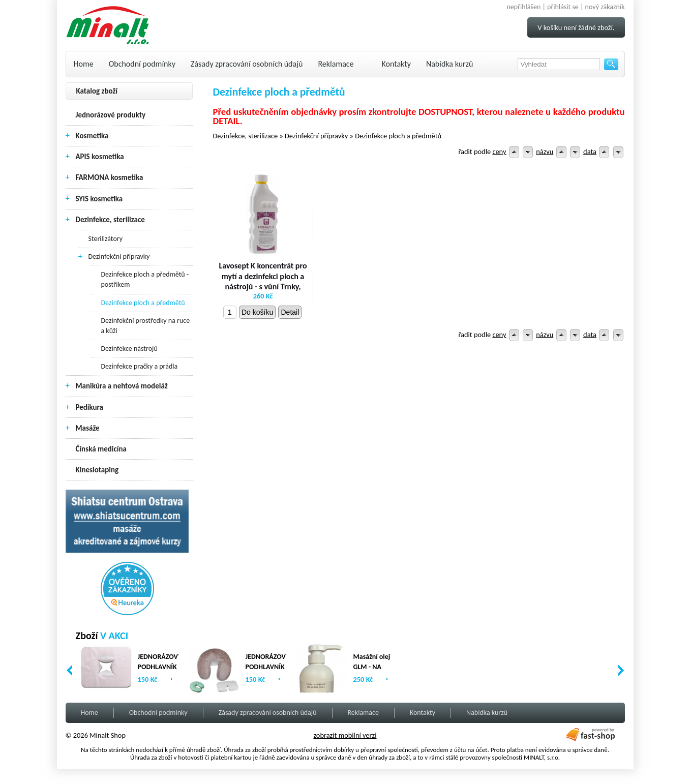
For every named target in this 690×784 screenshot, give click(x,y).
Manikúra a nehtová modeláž (122, 386)
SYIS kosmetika (99, 199)
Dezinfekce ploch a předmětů (143, 303)
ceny (499, 151)
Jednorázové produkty (111, 115)
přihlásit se (563, 7)
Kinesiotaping (97, 470)
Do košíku (257, 312)
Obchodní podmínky (142, 64)
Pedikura (90, 407)
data (590, 151)
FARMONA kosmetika (110, 177)
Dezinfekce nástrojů (129, 349)
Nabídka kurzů (450, 64)
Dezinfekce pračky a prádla (140, 366)
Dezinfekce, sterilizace (110, 220)
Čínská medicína (101, 449)
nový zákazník (605, 7)
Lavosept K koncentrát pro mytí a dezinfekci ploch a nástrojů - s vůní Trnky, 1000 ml (263, 281)
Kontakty (396, 64)
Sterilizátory (106, 239)
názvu (545, 151)
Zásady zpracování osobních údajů (247, 64)
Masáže (88, 428)
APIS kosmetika (100, 157)
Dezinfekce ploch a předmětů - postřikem (145, 279)
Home (84, 64)
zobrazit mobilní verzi (345, 735)
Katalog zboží (97, 91)
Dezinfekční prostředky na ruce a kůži (146, 326)
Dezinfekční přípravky (119, 257)
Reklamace (336, 64)
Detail (290, 312)
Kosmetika (92, 136)
